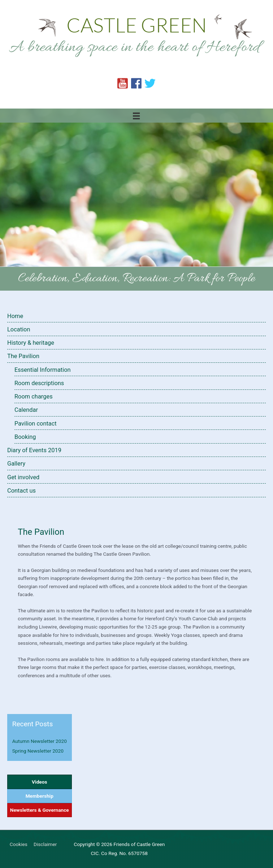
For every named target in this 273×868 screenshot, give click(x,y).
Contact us (21, 491)
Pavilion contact (36, 424)
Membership (40, 796)
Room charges (34, 396)
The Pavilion (23, 356)
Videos (39, 782)
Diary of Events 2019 (34, 450)
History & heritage (31, 343)
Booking (25, 437)
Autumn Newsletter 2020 (40, 741)
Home (15, 316)
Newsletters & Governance (40, 810)
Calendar (26, 410)
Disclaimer (45, 844)
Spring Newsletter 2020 (38, 751)
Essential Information (43, 370)
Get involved (23, 477)
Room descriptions (39, 383)
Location (19, 329)
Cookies (19, 844)
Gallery (16, 464)
